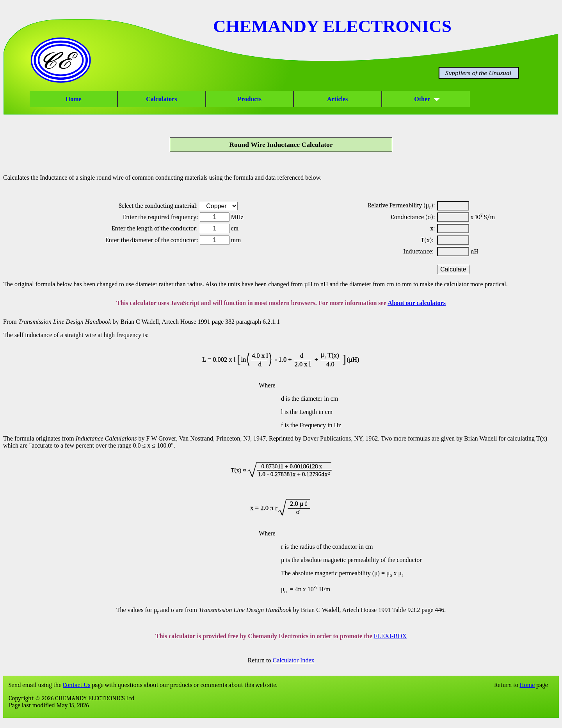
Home (74, 99)
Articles (338, 99)
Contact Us (76, 685)
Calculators (161, 99)
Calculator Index (293, 660)
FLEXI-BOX (390, 636)
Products (250, 99)
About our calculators (417, 303)
